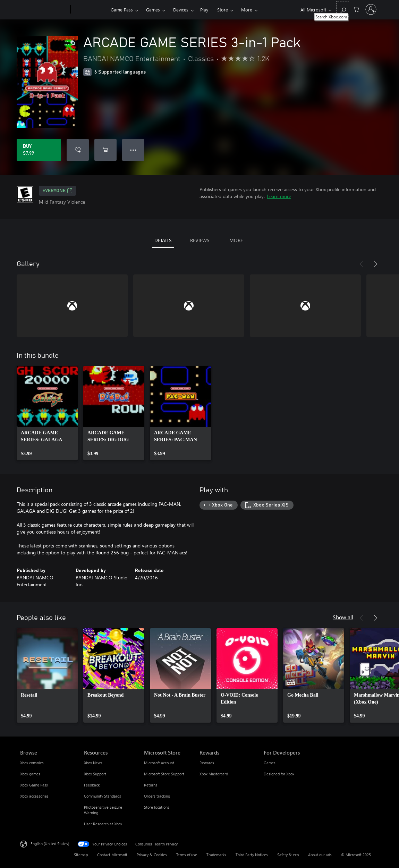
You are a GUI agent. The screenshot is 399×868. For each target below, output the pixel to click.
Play (204, 10)
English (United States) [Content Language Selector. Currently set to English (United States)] (50, 844)
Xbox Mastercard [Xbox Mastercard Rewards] (214, 774)
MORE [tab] (236, 240)
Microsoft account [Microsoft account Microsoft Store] (159, 763)
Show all (343, 617)
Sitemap (81, 855)
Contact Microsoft (112, 855)
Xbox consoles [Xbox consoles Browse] (32, 763)
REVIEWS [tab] (200, 240)
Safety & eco (288, 855)
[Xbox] (90, 10)
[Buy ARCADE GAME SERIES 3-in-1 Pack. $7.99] (39, 150)
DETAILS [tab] (163, 240)
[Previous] (362, 264)
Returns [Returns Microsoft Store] (151, 785)
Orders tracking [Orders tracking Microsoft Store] (157, 796)
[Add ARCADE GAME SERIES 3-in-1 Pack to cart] (105, 150)
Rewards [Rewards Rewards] (207, 763)
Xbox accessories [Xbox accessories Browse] (34, 796)
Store (223, 10)
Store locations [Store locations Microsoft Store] (157, 807)
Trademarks (216, 855)
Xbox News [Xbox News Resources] (93, 763)
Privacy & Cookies (152, 855)
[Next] (375, 264)
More (247, 10)
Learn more (279, 196)
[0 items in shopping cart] (356, 9)
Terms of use (187, 855)
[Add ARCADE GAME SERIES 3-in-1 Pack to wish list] (78, 150)
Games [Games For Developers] (270, 763)
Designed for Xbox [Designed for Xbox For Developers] (279, 774)
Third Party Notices (252, 855)
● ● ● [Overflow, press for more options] (133, 150)
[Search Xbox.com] (343, 9)
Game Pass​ (122, 10)
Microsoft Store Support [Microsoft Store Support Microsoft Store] (164, 774)
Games (153, 10)
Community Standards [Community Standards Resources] (103, 796)
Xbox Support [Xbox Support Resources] (95, 774)
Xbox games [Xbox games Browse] (30, 774)
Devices (181, 10)
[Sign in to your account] (371, 9)
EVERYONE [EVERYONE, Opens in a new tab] (57, 191)
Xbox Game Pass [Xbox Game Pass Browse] (34, 785)
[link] (47, 413)
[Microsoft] (44, 10)
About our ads (320, 855)
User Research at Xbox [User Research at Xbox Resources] (103, 824)
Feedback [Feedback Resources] (92, 785)
